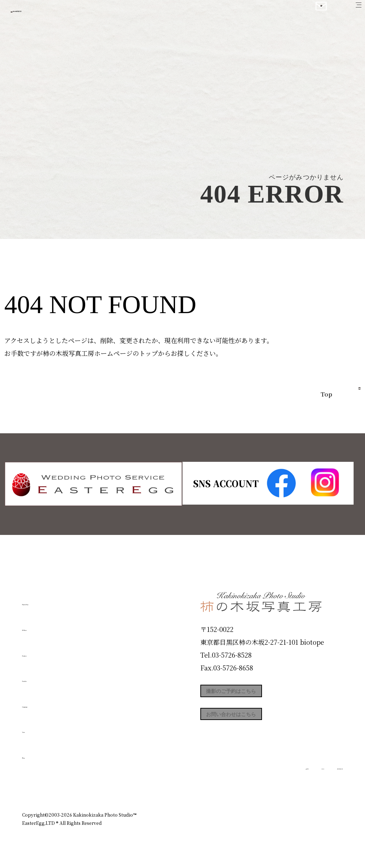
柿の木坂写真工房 (64, 14)
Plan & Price (51, 600)
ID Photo (43, 626)
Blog (33, 753)
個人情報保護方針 (323, 784)
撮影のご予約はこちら (254, 694)
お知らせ (280, 784)
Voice (35, 727)
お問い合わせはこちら (254, 726)
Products (42, 651)
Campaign (46, 702)
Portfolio (42, 676)
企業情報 (247, 784)
